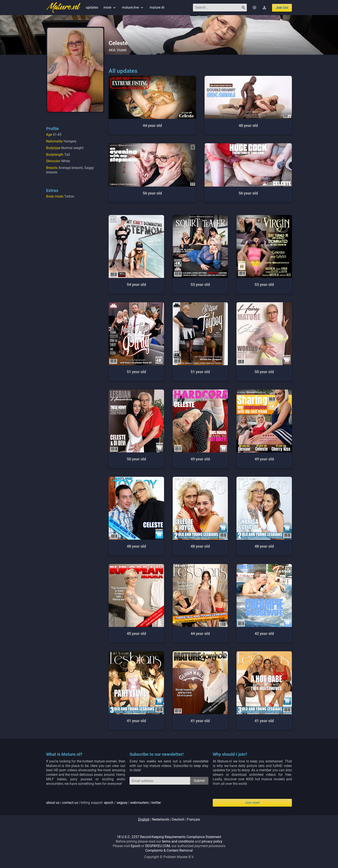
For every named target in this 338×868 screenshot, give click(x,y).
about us (53, 803)
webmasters (139, 803)
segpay (122, 803)
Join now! (252, 803)
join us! (282, 8)
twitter (156, 803)
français (193, 819)
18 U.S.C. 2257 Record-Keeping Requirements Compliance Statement (169, 837)
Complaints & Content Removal (169, 850)
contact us (70, 803)
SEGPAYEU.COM (158, 846)
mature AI (157, 7)
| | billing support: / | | (103, 803)
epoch (109, 803)
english (144, 819)
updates (92, 7)
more (110, 7)
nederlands (161, 819)
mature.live (133, 7)
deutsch (178, 819)
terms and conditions (178, 841)
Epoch (136, 846)
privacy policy (212, 841)
